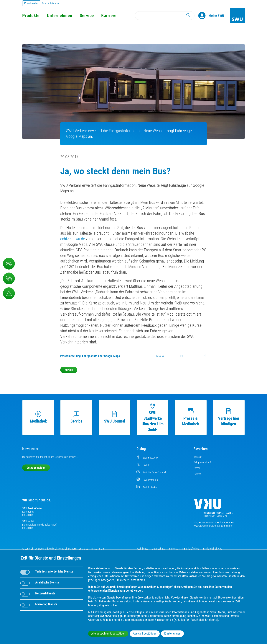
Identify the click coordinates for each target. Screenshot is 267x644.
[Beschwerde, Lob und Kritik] (9, 278)
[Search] (165, 16)
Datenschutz (159, 549)
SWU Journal (114, 417)
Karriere (109, 16)
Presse (197, 468)
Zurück (69, 370)
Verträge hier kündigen (229, 417)
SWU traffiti (28, 521)
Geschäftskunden (51, 3)
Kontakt (198, 457)
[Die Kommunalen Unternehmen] (214, 510)
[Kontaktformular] (9, 264)
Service (87, 16)
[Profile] (203, 16)
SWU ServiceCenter (32, 508)
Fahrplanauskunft (203, 462)
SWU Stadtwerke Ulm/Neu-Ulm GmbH (153, 417)
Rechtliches (142, 549)
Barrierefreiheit (192, 549)
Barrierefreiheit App (212, 549)
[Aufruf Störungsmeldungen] (9, 293)
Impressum (175, 549)
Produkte (31, 16)
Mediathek (38, 417)
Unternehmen (60, 16)
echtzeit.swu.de (73, 239)
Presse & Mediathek (191, 417)
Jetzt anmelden (36, 468)
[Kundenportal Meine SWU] (216, 16)
